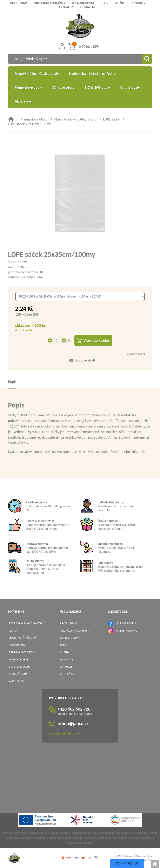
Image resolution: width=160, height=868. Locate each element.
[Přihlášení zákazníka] (62, 46)
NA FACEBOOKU (126, 623)
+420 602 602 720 (74, 709)
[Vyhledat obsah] (147, 59)
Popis (12, 382)
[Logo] (80, 27)
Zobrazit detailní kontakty (66, 733)
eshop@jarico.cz (73, 723)
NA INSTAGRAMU (126, 631)
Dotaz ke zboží (85, 360)
